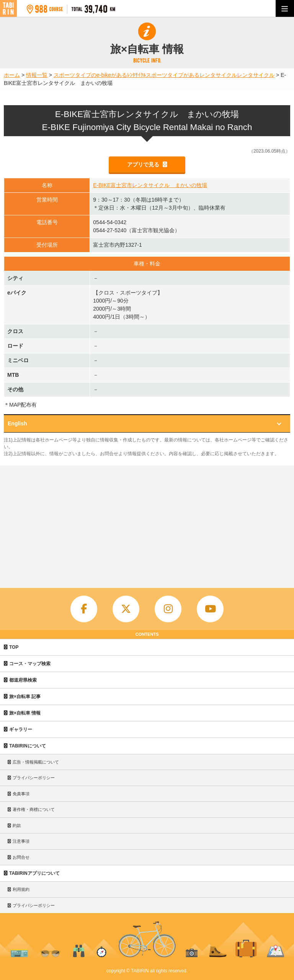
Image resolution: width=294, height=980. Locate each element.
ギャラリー (21, 729)
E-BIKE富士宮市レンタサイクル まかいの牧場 (150, 185)
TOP (14, 647)
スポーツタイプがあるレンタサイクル (191, 75)
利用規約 (21, 889)
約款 (17, 825)
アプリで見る (144, 164)
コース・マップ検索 (30, 664)
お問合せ (21, 857)
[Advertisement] (147, 523)
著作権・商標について (34, 809)
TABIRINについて (28, 746)
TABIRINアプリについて (34, 873)
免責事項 (21, 794)
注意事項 (21, 841)
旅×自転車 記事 (25, 697)
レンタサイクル (256, 75)
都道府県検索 (23, 680)
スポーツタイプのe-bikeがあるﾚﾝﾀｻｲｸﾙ (100, 75)
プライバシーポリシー (34, 778)
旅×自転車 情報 (25, 713)
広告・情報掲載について (36, 762)
